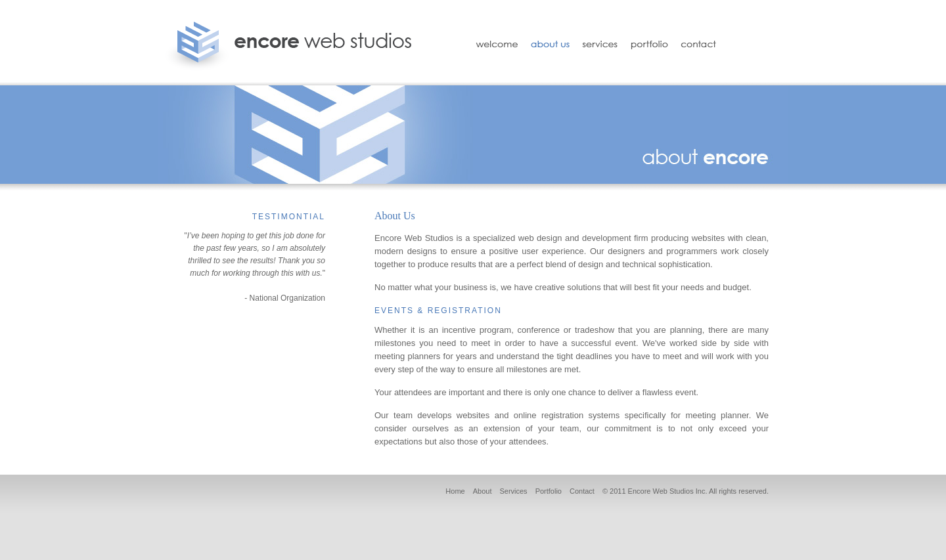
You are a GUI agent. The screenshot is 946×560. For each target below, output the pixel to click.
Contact (582, 491)
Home (455, 491)
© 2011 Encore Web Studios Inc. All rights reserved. (686, 491)
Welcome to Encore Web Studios (492, 43)
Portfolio (649, 43)
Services (600, 43)
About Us (551, 43)
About (483, 491)
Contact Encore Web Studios (705, 43)
